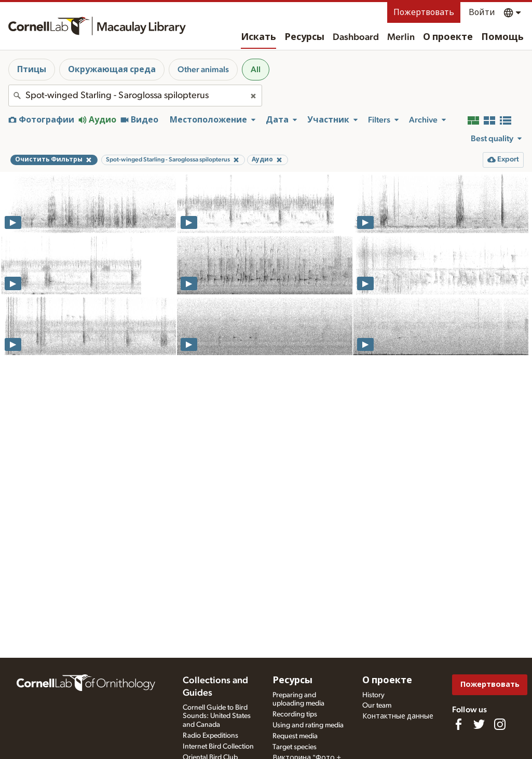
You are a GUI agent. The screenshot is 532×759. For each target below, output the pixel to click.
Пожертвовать (424, 12)
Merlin (401, 37)
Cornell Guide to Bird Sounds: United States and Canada (217, 716)
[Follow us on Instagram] (500, 724)
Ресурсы (304, 37)
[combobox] (135, 96)
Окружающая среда (112, 70)
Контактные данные (398, 716)
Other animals (203, 70)
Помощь (502, 37)
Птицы (32, 70)
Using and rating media (308, 725)
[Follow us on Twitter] (479, 724)
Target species (295, 747)
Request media (295, 736)
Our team (377, 706)
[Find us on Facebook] (458, 724)
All (256, 70)
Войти (482, 12)
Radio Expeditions (210, 736)
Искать (258, 37)
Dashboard (356, 37)
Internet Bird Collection (218, 747)
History (373, 695)
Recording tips (295, 714)
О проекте (448, 37)
